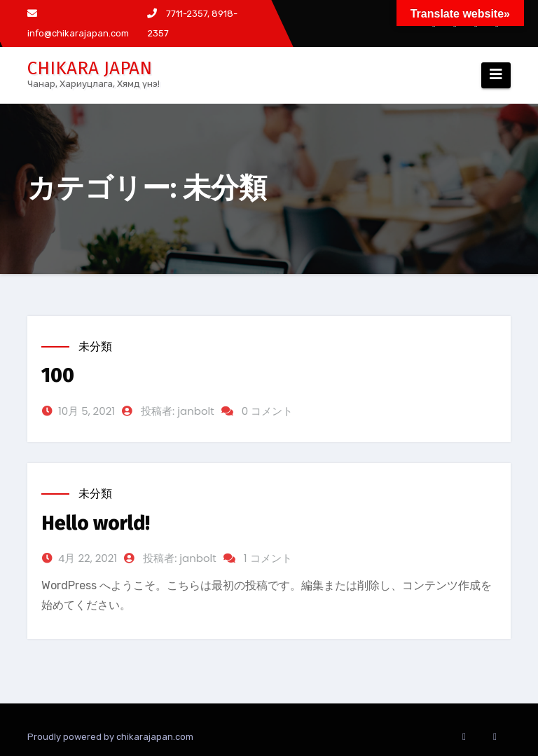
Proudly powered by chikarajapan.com (110, 737)
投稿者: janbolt (178, 411)
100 (58, 375)
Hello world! (96, 523)
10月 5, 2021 (87, 411)
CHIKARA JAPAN (90, 68)
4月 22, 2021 (88, 558)
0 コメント (267, 411)
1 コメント (268, 558)
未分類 (95, 346)
